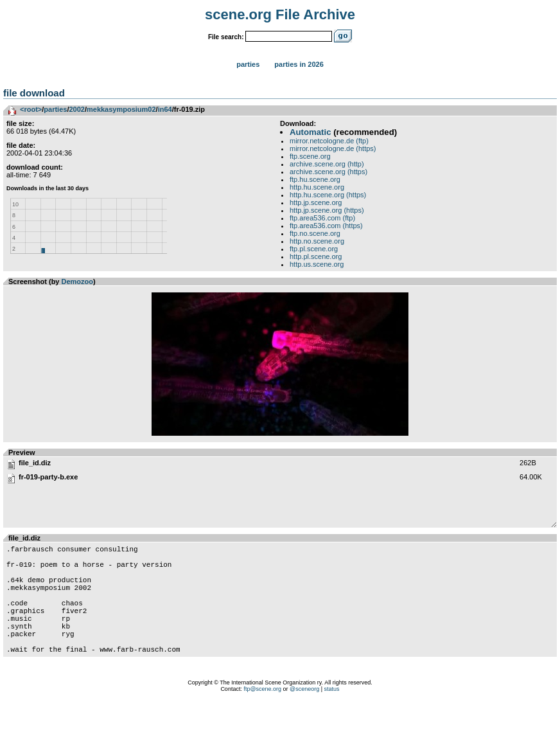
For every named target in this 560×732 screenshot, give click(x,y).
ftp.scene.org (310, 156)
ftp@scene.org (262, 716)
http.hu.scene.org (317, 187)
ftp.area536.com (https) (326, 226)
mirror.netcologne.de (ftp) (329, 141)
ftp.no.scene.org (315, 233)
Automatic (310, 132)
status (332, 716)
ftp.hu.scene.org (315, 179)
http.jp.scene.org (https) (327, 210)
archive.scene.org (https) (328, 172)
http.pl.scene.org (316, 256)
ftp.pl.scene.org (314, 249)
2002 (76, 109)
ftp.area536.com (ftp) (322, 218)
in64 (165, 109)
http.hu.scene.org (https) (328, 195)
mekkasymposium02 (121, 109)
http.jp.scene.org (316, 202)
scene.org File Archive (280, 14)
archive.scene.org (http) (327, 164)
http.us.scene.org (317, 264)
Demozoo (78, 281)
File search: (226, 37)
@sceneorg (304, 716)
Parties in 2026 (299, 64)
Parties (248, 64)
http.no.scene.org (317, 241)
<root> (31, 109)
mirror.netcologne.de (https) (333, 148)
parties (55, 109)
